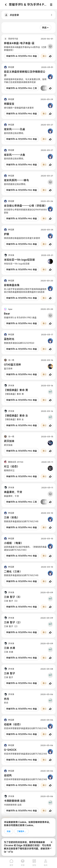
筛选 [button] (44, 28)
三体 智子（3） (13, 597)
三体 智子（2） (13, 622)
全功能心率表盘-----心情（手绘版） (25, 206)
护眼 (7, 234)
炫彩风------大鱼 (15, 155)
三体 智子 (9, 673)
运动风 (8, 775)
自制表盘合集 (12, 285)
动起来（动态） (13, 724)
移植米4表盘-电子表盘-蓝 (19, 43)
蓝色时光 (9, 339)
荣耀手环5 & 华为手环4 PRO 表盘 (22, 56)
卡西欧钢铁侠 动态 (15, 801)
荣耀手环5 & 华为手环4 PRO (28, 4)
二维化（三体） (13, 571)
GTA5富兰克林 (12, 365)
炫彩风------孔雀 (15, 129)
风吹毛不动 (13, 39)
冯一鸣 (11, 360)
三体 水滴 (9, 648)
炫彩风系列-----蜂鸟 (16, 180)
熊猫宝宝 (9, 104)
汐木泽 (11, 255)
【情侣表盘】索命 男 (16, 390)
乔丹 (7, 699)
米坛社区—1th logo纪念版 (19, 260)
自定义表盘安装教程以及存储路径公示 (25, 73)
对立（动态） (12, 466)
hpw (10, 309)
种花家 (11, 67)
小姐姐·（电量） (14, 543)
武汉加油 (9, 441)
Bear (7, 314)
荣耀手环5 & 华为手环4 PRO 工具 (22, 88)
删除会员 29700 (16, 462)
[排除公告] (52, 842)
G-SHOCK (10, 750)
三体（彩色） (12, 517)
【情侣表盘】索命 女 (16, 416)
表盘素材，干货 (13, 492)
